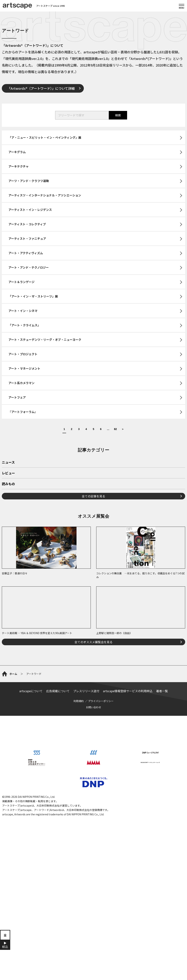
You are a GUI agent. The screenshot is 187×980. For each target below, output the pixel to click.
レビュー (8, 473)
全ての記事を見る (93, 496)
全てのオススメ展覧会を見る (93, 642)
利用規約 (79, 701)
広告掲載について (58, 691)
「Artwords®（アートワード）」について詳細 (41, 88)
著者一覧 (162, 691)
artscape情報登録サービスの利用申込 (128, 691)
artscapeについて (31, 691)
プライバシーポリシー (101, 701)
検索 (118, 115)
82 (115, 429)
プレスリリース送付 (86, 691)
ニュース (8, 462)
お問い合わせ (93, 707)
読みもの (8, 484)
